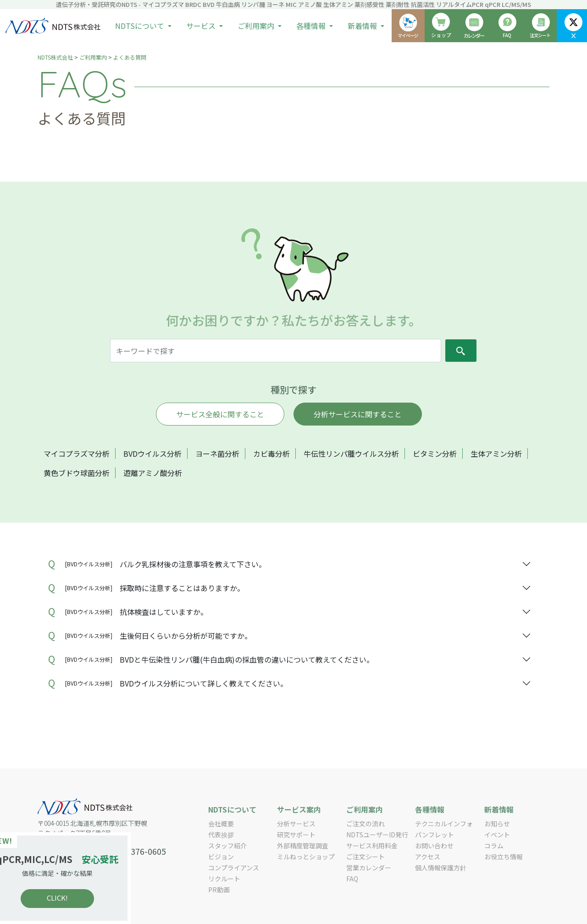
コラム (494, 846)
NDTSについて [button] (141, 26)
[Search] (276, 351)
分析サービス (296, 824)
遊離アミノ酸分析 (153, 473)
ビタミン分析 (435, 454)
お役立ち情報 (504, 857)
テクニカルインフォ (444, 824)
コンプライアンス (234, 868)
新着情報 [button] (363, 26)
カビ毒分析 (271, 454)
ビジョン (221, 857)
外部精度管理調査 (303, 846)
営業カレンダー (369, 868)
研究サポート (296, 835)
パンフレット (435, 835)
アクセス (428, 857)
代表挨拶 (221, 835)
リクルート (224, 879)
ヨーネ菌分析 (217, 454)
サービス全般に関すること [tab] (220, 414)
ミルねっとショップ (306, 857)
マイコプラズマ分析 (77, 454)
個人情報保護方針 (441, 868)
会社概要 (221, 824)
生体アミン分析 (496, 454)
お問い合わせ (434, 846)
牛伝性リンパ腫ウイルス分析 (351, 454)
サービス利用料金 (372, 846)
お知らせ (497, 824)
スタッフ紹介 (227, 846)
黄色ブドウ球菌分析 (77, 473)
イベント (497, 835)
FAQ (352, 879)
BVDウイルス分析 (152, 454)
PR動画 (219, 890)
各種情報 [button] (312, 26)
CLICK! (73, 898)
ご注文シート (365, 857)
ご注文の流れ (365, 824)
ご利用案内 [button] (257, 26)
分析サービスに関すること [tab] (358, 414)
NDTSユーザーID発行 (377, 835)
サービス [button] (202, 26)
